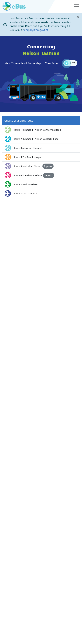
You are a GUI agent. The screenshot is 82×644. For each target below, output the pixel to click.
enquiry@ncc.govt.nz (36, 30)
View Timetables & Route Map (23, 63)
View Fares (52, 63)
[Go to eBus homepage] (14, 6)
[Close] (78, 17)
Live (69, 63)
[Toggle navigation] (77, 6)
